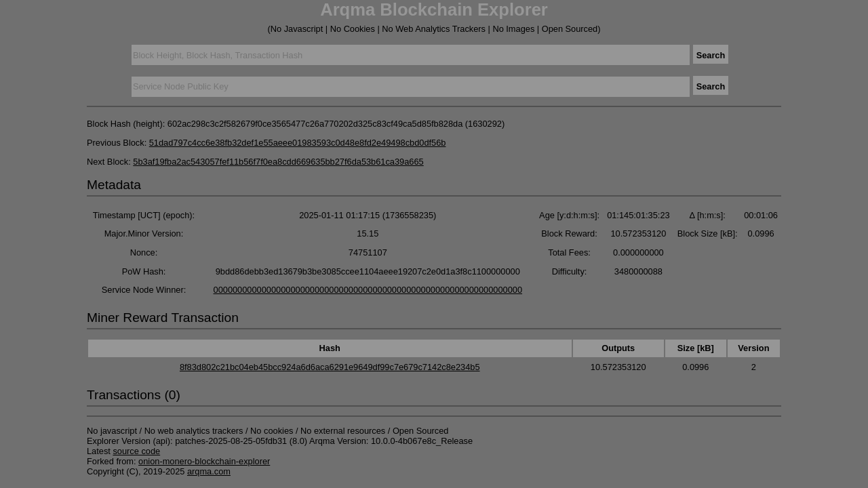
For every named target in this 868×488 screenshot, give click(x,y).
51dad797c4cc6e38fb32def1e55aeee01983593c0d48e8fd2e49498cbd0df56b (298, 143)
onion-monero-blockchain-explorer (204, 461)
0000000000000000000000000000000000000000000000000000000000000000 (368, 290)
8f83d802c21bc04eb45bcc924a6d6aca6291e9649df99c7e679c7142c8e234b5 (330, 367)
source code (136, 451)
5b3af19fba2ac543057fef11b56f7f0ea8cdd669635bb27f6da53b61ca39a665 (278, 162)
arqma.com (209, 471)
